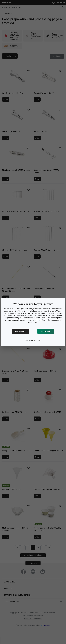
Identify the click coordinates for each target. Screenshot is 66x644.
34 (49, 548)
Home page (8, 13)
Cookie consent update (33, 619)
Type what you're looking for (11, 8)
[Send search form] (63, 7)
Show (6, 99)
